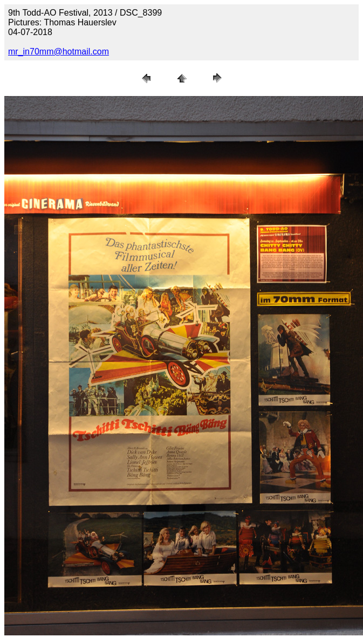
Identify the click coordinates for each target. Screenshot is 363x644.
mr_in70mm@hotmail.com (59, 52)
